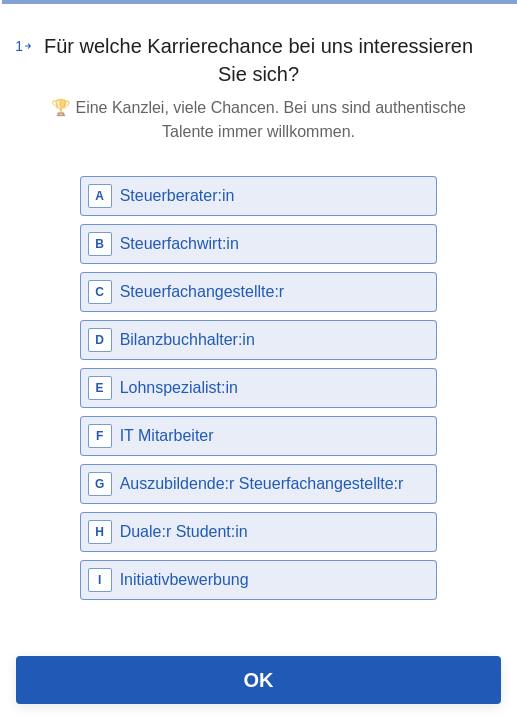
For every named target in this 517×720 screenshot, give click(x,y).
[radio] (259, 196)
